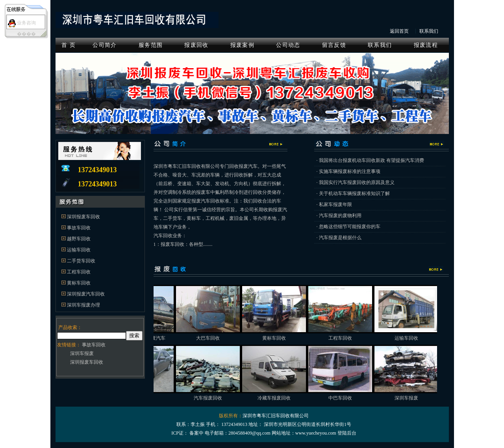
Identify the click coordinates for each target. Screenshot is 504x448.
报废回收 (196, 45)
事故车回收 (79, 228)
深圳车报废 (82, 353)
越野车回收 (79, 239)
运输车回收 (79, 250)
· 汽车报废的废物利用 (339, 216)
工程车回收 (79, 272)
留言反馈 (334, 45)
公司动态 (288, 45)
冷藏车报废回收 (285, 398)
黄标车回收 (79, 283)
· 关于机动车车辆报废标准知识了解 (353, 193)
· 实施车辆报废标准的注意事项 (348, 171)
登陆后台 (347, 433)
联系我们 (429, 31)
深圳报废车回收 (83, 217)
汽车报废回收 (219, 398)
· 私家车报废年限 (334, 204)
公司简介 (105, 45)
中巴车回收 (351, 398)
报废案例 (242, 45)
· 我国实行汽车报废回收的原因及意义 (356, 182)
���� (26, 34)
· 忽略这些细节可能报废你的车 (348, 227)
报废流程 (426, 45)
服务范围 (151, 45)
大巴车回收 (219, 338)
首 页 (69, 45)
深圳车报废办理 (83, 305)
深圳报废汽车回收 (86, 294)
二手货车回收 (81, 261)
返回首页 (399, 31)
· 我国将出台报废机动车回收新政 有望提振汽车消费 (370, 160)
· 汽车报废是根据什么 (339, 238)
